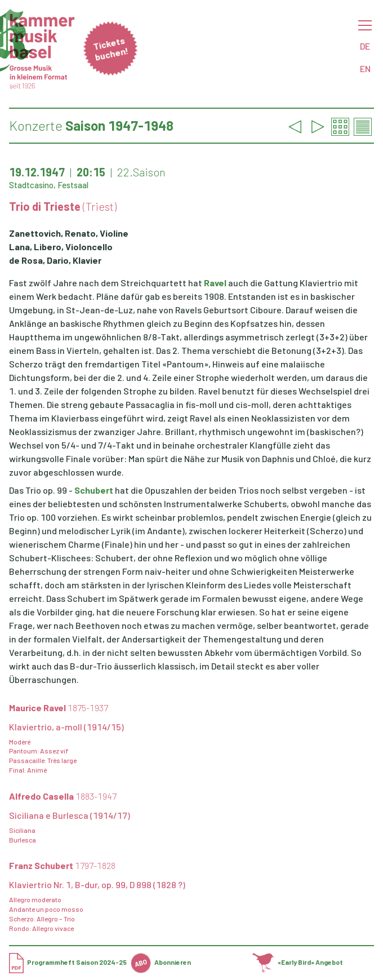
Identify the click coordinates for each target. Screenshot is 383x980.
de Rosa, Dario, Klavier (55, 260)
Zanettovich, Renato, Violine (69, 233)
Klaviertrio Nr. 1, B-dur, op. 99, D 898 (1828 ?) (97, 884)
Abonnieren (161, 962)
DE (365, 46)
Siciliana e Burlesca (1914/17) (70, 815)
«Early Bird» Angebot (298, 962)
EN (365, 68)
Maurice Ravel (59, 708)
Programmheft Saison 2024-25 (68, 962)
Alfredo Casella (63, 796)
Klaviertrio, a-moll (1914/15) (66, 727)
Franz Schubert (62, 865)
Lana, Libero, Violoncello (61, 247)
